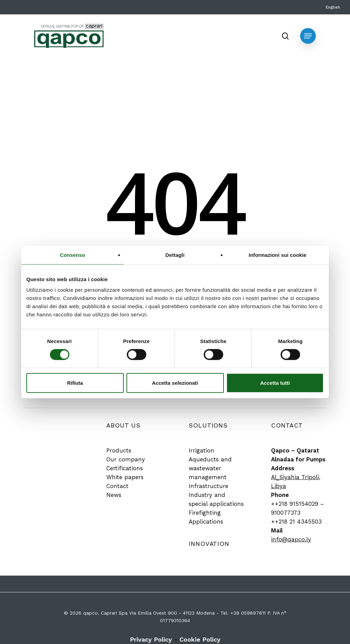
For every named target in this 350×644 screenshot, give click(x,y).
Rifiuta (75, 383)
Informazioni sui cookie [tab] (278, 255)
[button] (308, 36)
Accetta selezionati (175, 383)
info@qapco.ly (291, 539)
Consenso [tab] (72, 255)
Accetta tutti (275, 383)
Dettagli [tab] (175, 255)
